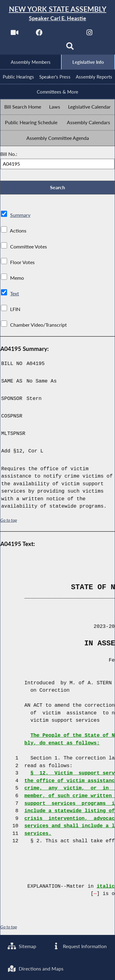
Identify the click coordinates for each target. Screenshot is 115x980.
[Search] (70, 48)
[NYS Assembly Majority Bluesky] (45, 48)
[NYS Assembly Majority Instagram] (89, 34)
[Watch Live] (14, 34)
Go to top (9, 521)
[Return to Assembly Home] (57, 14)
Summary (20, 216)
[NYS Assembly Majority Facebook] (39, 34)
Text (15, 294)
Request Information (79, 946)
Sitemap (22, 946)
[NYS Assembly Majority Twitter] (65, 34)
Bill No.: (9, 154)
